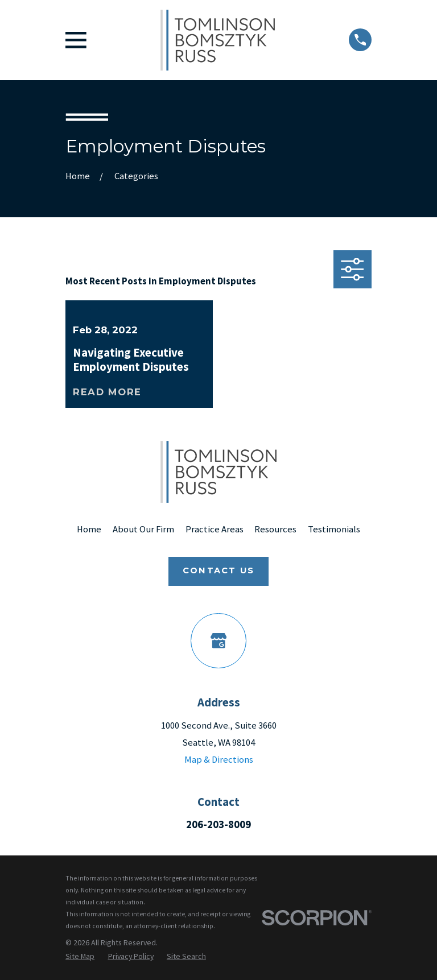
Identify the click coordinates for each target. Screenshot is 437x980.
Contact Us (218, 570)
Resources (275, 529)
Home (89, 529)
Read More (107, 392)
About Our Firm (143, 529)
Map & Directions (219, 760)
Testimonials (334, 529)
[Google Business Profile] (218, 641)
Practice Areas (215, 529)
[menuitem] (80, 956)
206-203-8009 (218, 824)
